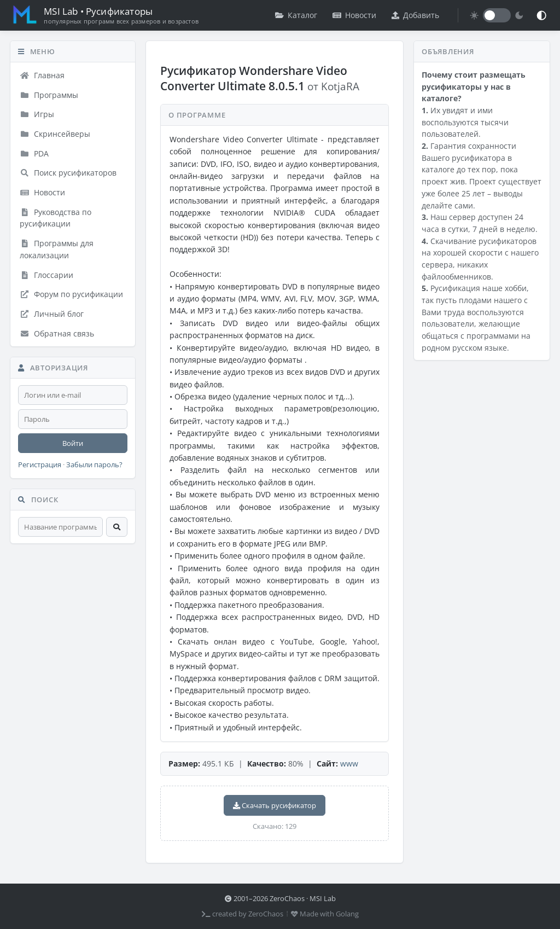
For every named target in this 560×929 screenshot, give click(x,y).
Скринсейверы (55, 134)
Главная (42, 75)
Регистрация (40, 465)
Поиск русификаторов (68, 173)
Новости (354, 15)
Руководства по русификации (56, 218)
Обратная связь (57, 333)
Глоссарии (46, 275)
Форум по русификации (71, 294)
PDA (34, 153)
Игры (37, 114)
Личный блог (52, 314)
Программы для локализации (57, 249)
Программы (49, 95)
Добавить (415, 15)
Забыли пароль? (94, 465)
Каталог (296, 15)
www (349, 763)
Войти (73, 443)
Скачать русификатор (275, 805)
